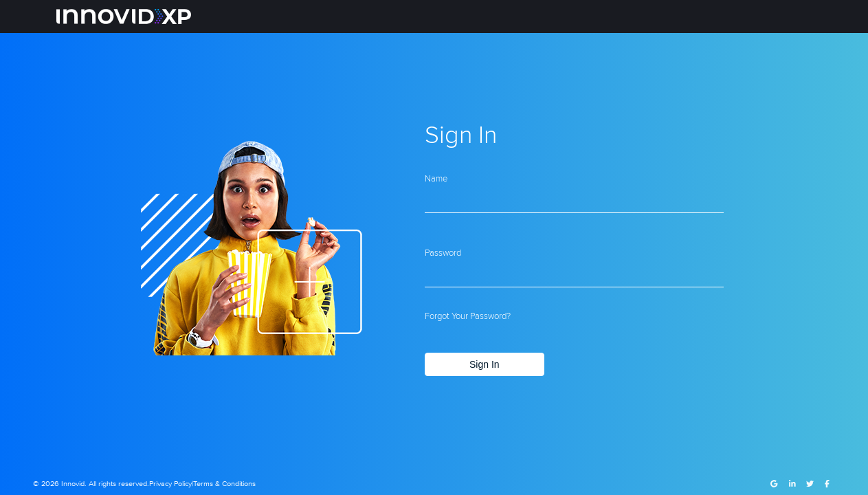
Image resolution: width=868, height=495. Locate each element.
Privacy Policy (170, 484)
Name (436, 178)
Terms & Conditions (224, 484)
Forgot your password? (468, 316)
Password (443, 252)
